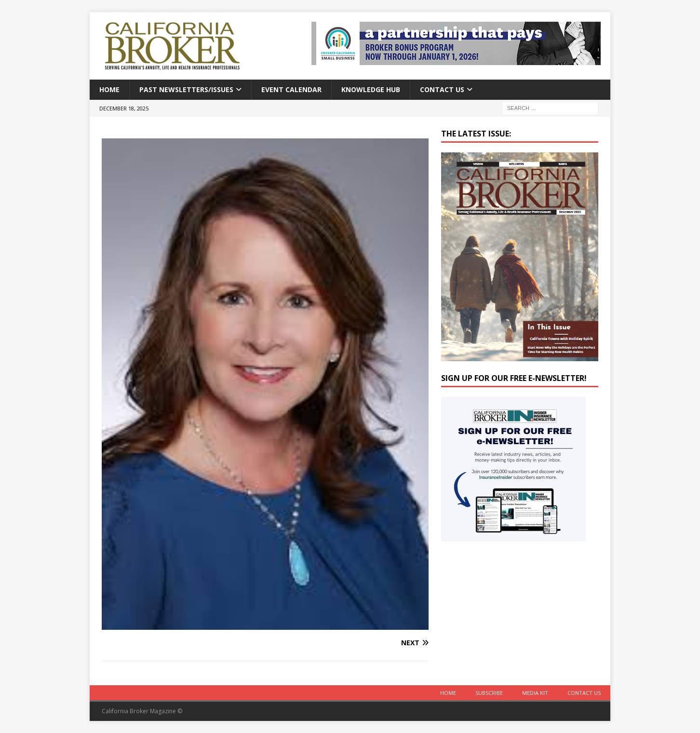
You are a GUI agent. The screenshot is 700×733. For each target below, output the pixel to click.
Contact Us (442, 89)
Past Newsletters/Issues (186, 89)
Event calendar (291, 89)
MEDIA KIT (535, 693)
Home (109, 89)
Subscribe (489, 693)
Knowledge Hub (371, 89)
